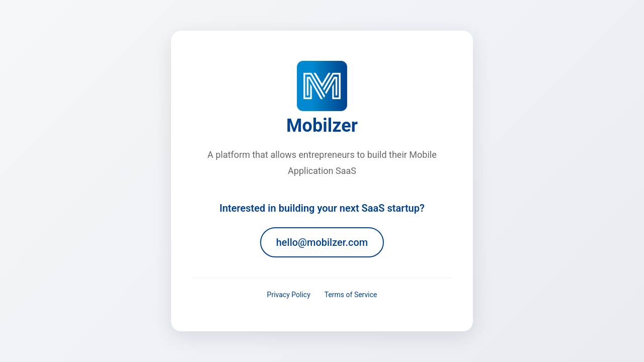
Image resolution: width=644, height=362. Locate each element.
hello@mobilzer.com (322, 242)
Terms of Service (351, 295)
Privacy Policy (289, 295)
